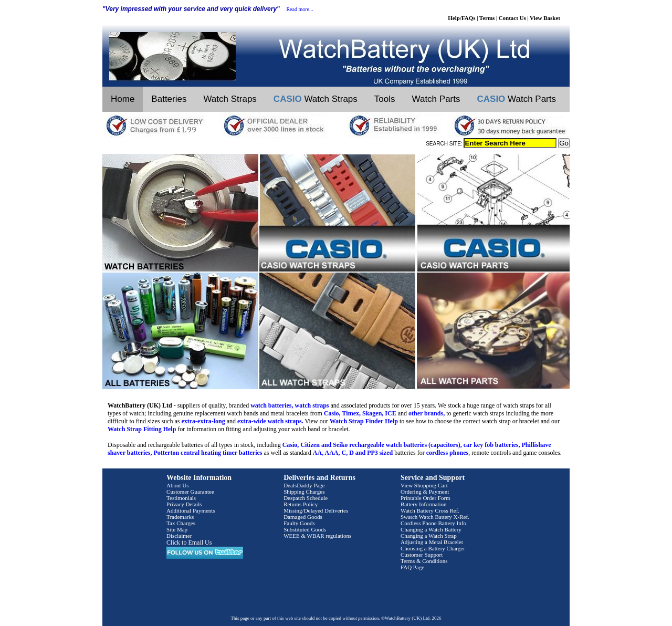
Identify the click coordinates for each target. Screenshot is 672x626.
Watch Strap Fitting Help (142, 429)
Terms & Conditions (424, 561)
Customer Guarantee (190, 492)
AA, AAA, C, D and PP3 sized (353, 453)
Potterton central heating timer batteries (208, 453)
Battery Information (424, 504)
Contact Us (512, 18)
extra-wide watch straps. (270, 421)
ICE (390, 413)
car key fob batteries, (492, 445)
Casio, (332, 413)
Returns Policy (301, 504)
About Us (177, 485)
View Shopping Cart (424, 485)
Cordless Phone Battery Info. (434, 523)
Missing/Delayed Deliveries (316, 510)
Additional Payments (191, 510)
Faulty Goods (299, 523)
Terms (487, 18)
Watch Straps (230, 99)
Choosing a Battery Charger (433, 548)
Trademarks (180, 517)
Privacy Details (184, 504)
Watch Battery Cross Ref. (430, 510)
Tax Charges (181, 523)
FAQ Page (412, 567)
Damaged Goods (303, 517)
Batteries (169, 99)
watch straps (312, 405)
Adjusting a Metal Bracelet (432, 542)
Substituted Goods (305, 529)
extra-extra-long (203, 421)
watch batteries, (272, 405)
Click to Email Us (189, 542)
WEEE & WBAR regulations (317, 536)
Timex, (351, 413)
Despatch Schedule (306, 498)
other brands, (427, 413)
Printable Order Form (426, 498)
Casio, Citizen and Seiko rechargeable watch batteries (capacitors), (372, 445)
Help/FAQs (461, 18)
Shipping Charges (304, 492)
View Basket (545, 18)
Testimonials (181, 498)
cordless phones (447, 453)
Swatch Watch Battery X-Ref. (435, 517)
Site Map (177, 529)
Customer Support (422, 555)
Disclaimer (179, 536)
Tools (385, 99)
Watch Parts (436, 99)
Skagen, (373, 413)
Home (123, 99)
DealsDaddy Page (304, 485)
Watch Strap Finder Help (364, 421)
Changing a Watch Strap (429, 536)
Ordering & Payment (425, 492)
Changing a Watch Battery (431, 529)
